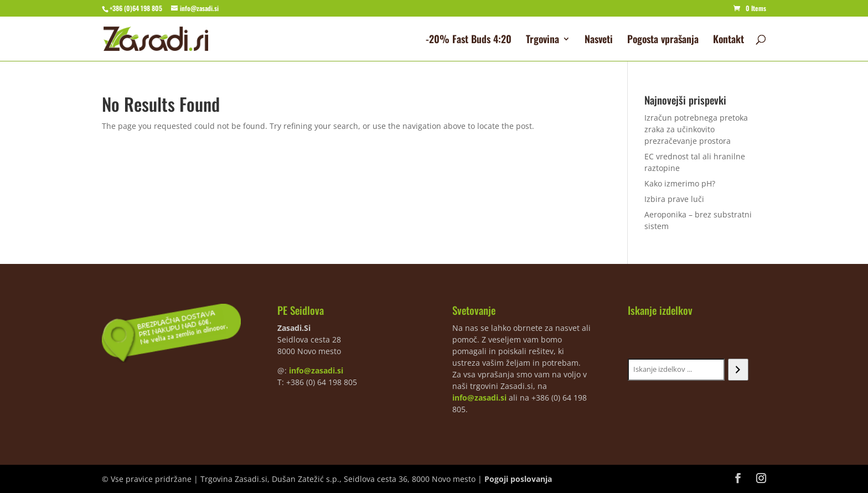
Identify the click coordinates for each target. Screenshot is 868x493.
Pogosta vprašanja (663, 40)
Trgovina (542, 40)
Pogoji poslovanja (518, 479)
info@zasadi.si (316, 370)
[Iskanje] (738, 370)
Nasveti (599, 40)
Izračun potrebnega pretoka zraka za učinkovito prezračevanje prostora (696, 129)
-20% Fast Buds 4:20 (469, 40)
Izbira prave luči (674, 199)
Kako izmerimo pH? (680, 183)
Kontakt (728, 40)
